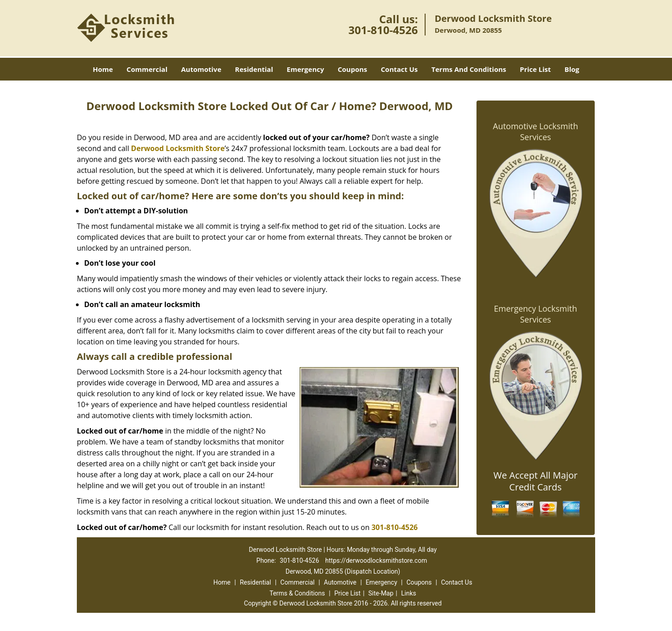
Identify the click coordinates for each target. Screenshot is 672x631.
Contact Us (399, 69)
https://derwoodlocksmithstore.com (376, 560)
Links (409, 593)
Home (103, 69)
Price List (535, 69)
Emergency (306, 69)
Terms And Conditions (469, 69)
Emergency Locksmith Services (535, 314)
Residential (254, 69)
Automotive (201, 69)
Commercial (147, 69)
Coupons (353, 69)
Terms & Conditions (297, 593)
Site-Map (381, 593)
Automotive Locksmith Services (535, 131)
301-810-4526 (383, 30)
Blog (572, 69)
